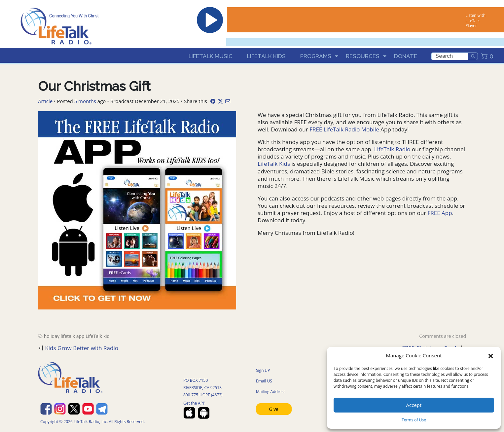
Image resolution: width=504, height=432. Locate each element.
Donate (406, 56)
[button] (491, 355)
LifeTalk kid (98, 336)
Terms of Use (414, 420)
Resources (363, 56)
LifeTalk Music (211, 56)
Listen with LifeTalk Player (475, 20)
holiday (52, 336)
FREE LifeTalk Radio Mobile (345, 129)
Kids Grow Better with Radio (82, 348)
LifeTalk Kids (266, 56)
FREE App (440, 213)
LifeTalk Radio (392, 149)
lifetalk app (73, 336)
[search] (450, 56)
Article (45, 101)
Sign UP (263, 370)
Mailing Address (271, 392)
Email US (264, 381)
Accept (414, 405)
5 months (85, 101)
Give (274, 409)
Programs (316, 56)
